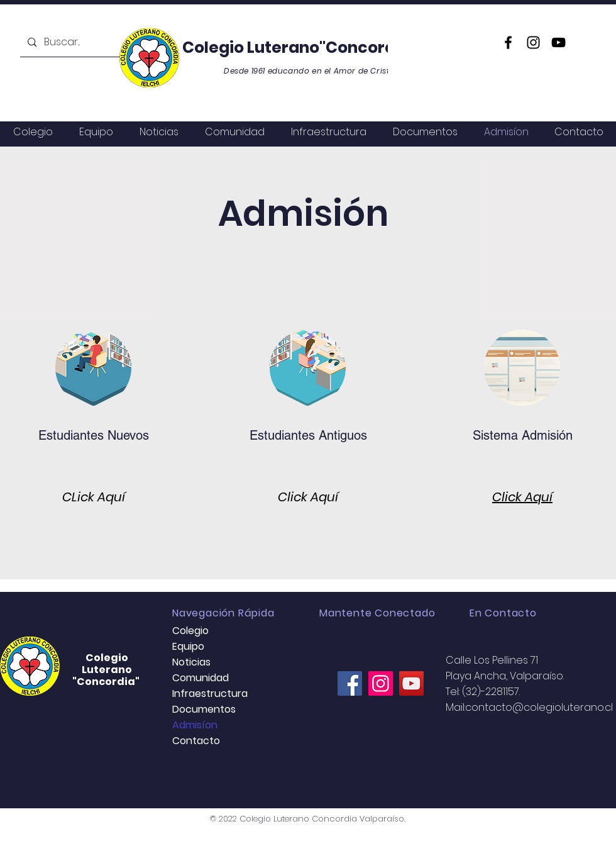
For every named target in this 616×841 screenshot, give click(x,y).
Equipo (188, 646)
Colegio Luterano (107, 664)
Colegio (190, 631)
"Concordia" (107, 682)
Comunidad (201, 678)
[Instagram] (533, 42)
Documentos (204, 709)
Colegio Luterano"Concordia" (301, 47)
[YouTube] (558, 42)
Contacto (196, 741)
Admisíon (195, 725)
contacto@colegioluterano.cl (539, 707)
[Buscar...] (78, 42)
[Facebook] (508, 42)
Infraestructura (210, 693)
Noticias (191, 662)
